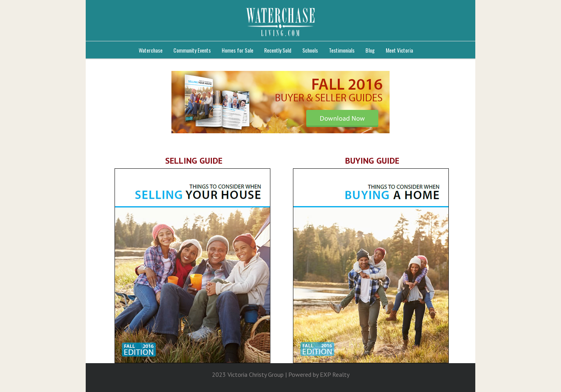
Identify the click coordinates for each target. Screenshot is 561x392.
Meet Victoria (399, 50)
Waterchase (151, 50)
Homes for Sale (237, 50)
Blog (370, 50)
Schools (310, 50)
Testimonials (342, 50)
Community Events (192, 50)
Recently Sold (278, 50)
